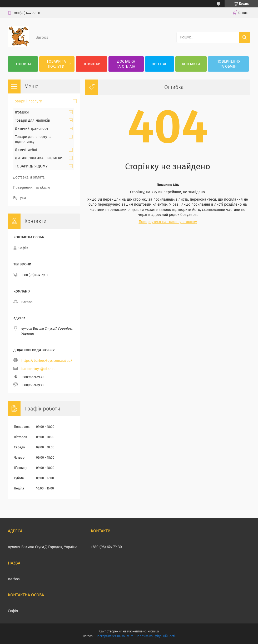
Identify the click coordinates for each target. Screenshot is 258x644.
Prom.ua (153, 631)
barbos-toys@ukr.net (38, 369)
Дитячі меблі (26, 150)
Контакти (191, 64)
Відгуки (19, 198)
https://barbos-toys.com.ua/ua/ (47, 361)
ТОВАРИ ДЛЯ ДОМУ (31, 166)
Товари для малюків (33, 120)
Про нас (159, 64)
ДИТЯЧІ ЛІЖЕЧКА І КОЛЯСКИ (39, 158)
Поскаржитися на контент (114, 636)
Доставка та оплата (126, 64)
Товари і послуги (28, 101)
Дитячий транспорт (32, 129)
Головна (23, 64)
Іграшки (22, 112)
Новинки (91, 64)
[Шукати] (245, 37)
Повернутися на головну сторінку (168, 222)
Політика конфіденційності (155, 636)
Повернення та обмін (228, 64)
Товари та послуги (56, 64)
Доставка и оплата (29, 177)
